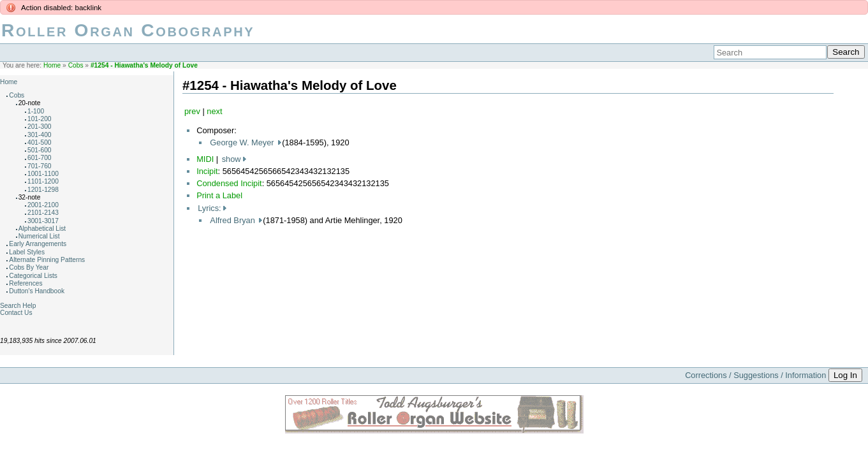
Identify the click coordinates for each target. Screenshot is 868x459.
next (214, 111)
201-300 (40, 127)
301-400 (40, 135)
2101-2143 (43, 213)
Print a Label (219, 195)
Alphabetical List (42, 229)
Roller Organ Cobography (128, 30)
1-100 (36, 111)
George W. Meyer (243, 142)
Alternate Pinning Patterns (47, 260)
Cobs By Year (29, 267)
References (26, 283)
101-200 (40, 119)
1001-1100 (43, 174)
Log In (845, 375)
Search (846, 52)
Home (52, 65)
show (232, 159)
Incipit (207, 171)
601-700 (40, 158)
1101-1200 (43, 181)
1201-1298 (43, 190)
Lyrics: (210, 208)
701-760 (40, 166)
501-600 (40, 150)
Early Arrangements (38, 244)
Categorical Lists (33, 276)
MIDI (205, 159)
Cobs (76, 65)
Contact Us (16, 313)
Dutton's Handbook (37, 291)
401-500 (40, 142)
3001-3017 (43, 221)
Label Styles (27, 252)
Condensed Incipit (229, 183)
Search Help (18, 306)
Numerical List (39, 236)
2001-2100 (43, 205)
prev (192, 111)
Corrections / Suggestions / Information (755, 375)
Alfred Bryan (233, 220)
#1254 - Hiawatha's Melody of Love (144, 65)
